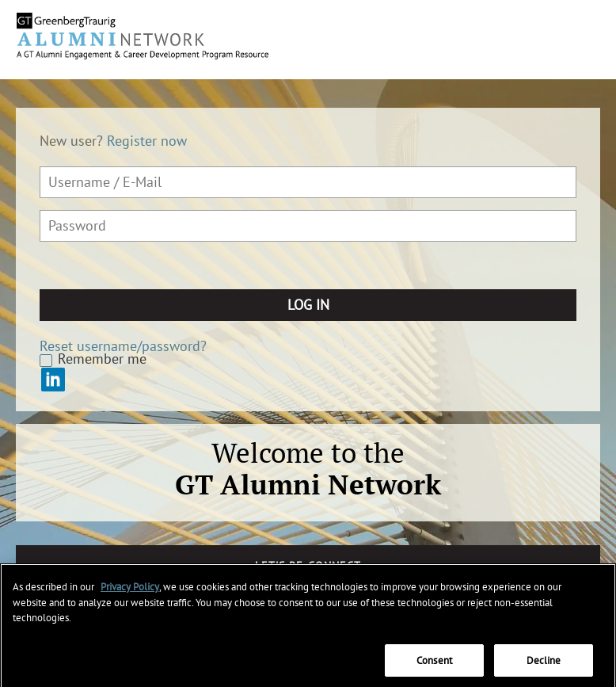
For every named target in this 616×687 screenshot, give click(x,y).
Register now (147, 141)
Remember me (102, 359)
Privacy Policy (130, 592)
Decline (544, 666)
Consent (434, 666)
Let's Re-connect (308, 566)
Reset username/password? (123, 346)
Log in (308, 305)
